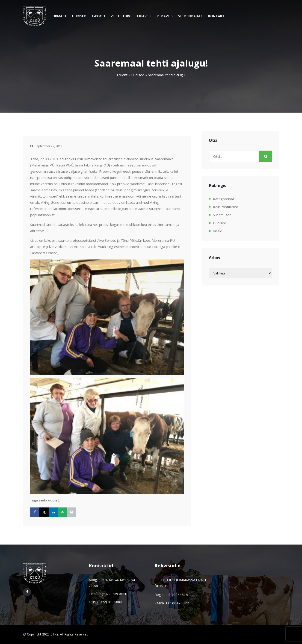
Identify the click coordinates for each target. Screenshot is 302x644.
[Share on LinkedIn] (53, 512)
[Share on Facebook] (35, 512)
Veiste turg (121, 16)
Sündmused (222, 215)
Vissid (218, 231)
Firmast (60, 16)
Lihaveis (144, 16)
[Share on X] (44, 512)
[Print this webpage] (72, 512)
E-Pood (99, 16)
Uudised (79, 16)
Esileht (122, 75)
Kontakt (216, 16)
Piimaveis (165, 16)
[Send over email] (62, 512)
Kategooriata (224, 199)
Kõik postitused (226, 207)
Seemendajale (190, 16)
